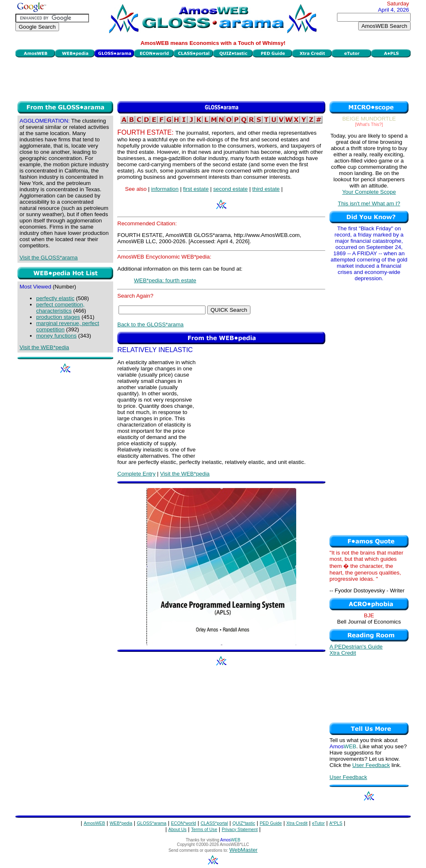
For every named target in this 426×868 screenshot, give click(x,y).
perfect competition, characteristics (60, 308)
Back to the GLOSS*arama (150, 324)
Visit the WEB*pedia (44, 347)
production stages (58, 317)
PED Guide (271, 823)
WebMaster (243, 850)
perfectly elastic (55, 298)
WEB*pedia (121, 823)
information (165, 189)
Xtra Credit (343, 653)
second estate (230, 189)
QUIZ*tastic (244, 823)
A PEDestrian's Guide (356, 647)
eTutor (318, 823)
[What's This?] (369, 124)
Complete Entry (136, 474)
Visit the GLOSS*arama (49, 258)
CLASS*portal (214, 823)
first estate (196, 189)
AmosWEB (94, 823)
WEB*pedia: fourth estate (165, 280)
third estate (266, 189)
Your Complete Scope (369, 192)
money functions (56, 336)
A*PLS (336, 823)
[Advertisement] (213, 78)
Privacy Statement (240, 829)
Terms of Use (204, 829)
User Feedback (371, 765)
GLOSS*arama (152, 823)
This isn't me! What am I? (369, 203)
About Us (178, 829)
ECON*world (183, 823)
